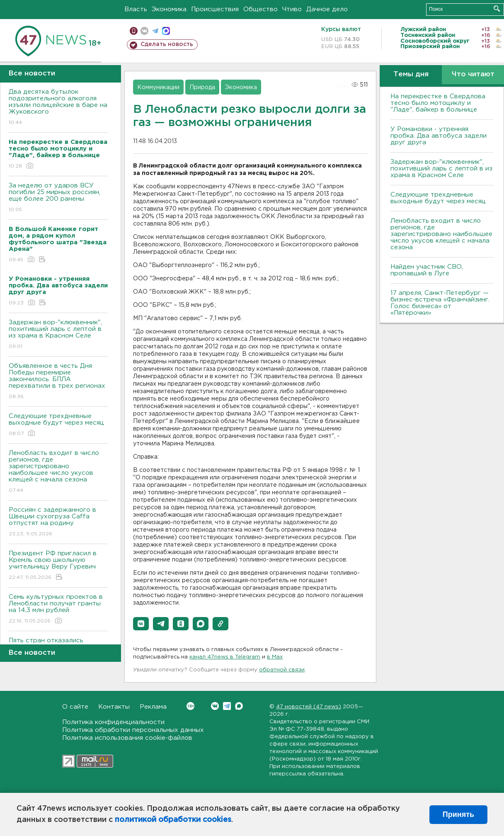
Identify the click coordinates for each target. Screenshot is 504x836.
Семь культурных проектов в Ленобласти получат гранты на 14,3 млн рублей (58, 609)
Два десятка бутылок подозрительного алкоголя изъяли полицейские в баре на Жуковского (58, 108)
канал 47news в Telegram (225, 657)
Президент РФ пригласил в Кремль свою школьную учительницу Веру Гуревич (58, 566)
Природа (202, 87)
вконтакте (144, 31)
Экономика (169, 9)
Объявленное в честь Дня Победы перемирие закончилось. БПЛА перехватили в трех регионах (58, 382)
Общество (260, 9)
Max (239, 706)
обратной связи (282, 670)
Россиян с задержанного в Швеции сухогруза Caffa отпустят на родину (58, 522)
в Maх (275, 657)
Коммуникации (158, 87)
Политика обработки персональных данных (133, 730)
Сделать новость (167, 44)
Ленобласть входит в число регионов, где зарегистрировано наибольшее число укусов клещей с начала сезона (58, 472)
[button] (141, 624)
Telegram (227, 706)
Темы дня (411, 74)
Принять (458, 814)
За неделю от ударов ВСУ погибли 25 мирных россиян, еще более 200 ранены (58, 198)
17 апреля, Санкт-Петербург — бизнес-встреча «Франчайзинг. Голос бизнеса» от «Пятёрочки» (440, 303)
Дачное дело (327, 9)
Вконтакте (190, 706)
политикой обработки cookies (173, 820)
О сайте (75, 707)
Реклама (153, 707)
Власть (136, 9)
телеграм (155, 31)
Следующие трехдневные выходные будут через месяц (58, 425)
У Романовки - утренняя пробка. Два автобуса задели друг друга (439, 136)
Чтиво (292, 9)
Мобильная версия (134, 31)
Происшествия (215, 9)
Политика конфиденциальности (113, 722)
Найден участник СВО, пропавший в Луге (427, 270)
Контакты (114, 707)
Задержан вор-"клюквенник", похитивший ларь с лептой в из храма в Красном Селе (58, 335)
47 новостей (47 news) (309, 707)
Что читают (473, 74)
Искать (497, 9)
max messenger (166, 31)
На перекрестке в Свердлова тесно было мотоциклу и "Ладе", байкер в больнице (438, 103)
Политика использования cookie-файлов (127, 738)
